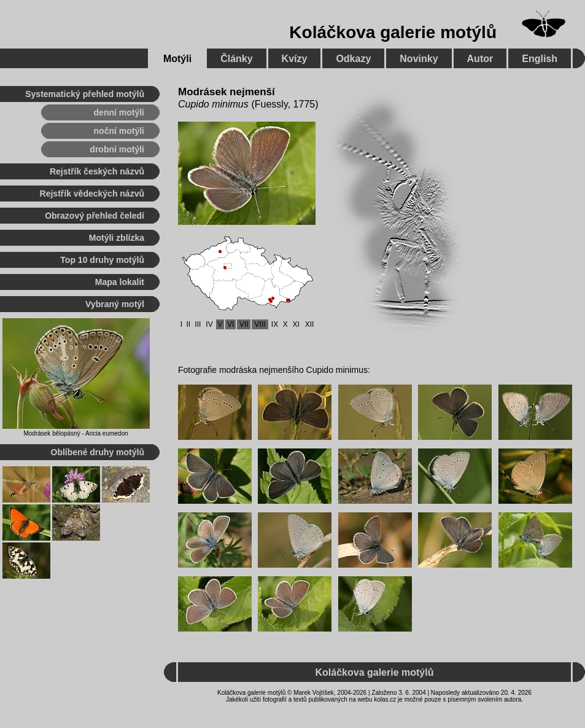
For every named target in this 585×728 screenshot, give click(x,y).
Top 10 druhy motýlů (102, 260)
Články (236, 59)
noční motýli (119, 131)
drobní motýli (117, 149)
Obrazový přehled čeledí (95, 216)
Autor (480, 59)
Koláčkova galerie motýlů (393, 32)
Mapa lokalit (120, 282)
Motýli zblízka (117, 238)
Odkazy (353, 59)
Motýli (177, 59)
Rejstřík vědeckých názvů (92, 194)
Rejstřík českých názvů (97, 171)
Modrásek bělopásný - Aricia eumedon (76, 433)
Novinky (419, 59)
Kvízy (295, 59)
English (540, 59)
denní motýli (119, 112)
